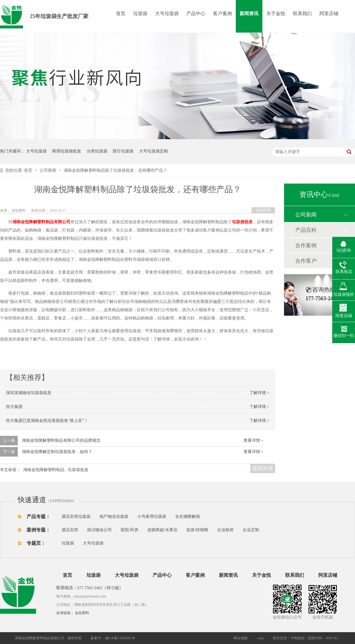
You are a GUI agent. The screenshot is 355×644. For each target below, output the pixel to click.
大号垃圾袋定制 (154, 151)
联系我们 (302, 13)
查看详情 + (253, 440)
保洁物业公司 (99, 530)
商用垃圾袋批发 (67, 151)
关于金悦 (276, 13)
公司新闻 (49, 170)
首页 (121, 13)
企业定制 (251, 530)
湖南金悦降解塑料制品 (44, 470)
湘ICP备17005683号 (120, 638)
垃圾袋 (140, 13)
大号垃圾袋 (167, 13)
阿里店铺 (329, 13)
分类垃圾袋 (97, 151)
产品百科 (306, 230)
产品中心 (196, 13)
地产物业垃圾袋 (114, 517)
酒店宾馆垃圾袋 (76, 517)
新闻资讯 (249, 13)
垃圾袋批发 (78, 470)
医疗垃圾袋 (123, 151)
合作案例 (306, 245)
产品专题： (38, 517)
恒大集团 (14, 407)
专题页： (36, 543)
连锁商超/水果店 (162, 530)
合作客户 (306, 261)
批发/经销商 (197, 530)
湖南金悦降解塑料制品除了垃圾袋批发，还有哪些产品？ (115, 170)
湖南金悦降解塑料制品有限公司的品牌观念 (61, 440)
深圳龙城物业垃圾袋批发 (29, 393)
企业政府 (225, 530)
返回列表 (263, 210)
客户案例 (222, 13)
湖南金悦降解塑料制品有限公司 (41, 222)
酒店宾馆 (70, 530)
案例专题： (38, 530)
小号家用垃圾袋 (152, 517)
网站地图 (241, 638)
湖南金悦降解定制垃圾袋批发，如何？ (57, 452)
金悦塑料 (82, 613)
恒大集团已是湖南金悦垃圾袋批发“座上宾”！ (47, 421)
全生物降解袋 (188, 517)
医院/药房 (130, 530)
